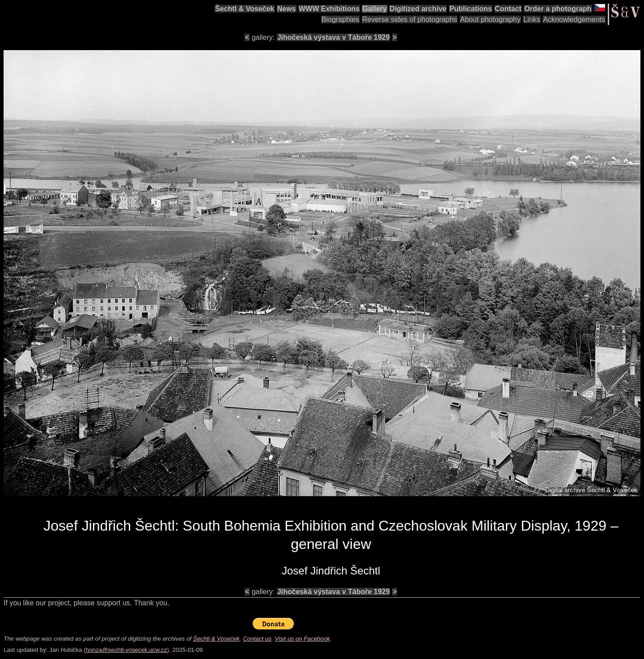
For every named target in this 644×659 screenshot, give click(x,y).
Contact (508, 9)
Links (532, 19)
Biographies (341, 19)
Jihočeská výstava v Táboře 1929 (334, 37)
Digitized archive (418, 9)
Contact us (257, 639)
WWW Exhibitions (329, 9)
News (287, 9)
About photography (490, 19)
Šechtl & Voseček (245, 9)
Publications (471, 9)
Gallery (374, 9)
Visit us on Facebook (302, 639)
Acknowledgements (574, 19)
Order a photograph (558, 9)
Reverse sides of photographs (410, 19)
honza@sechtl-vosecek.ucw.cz (127, 650)
